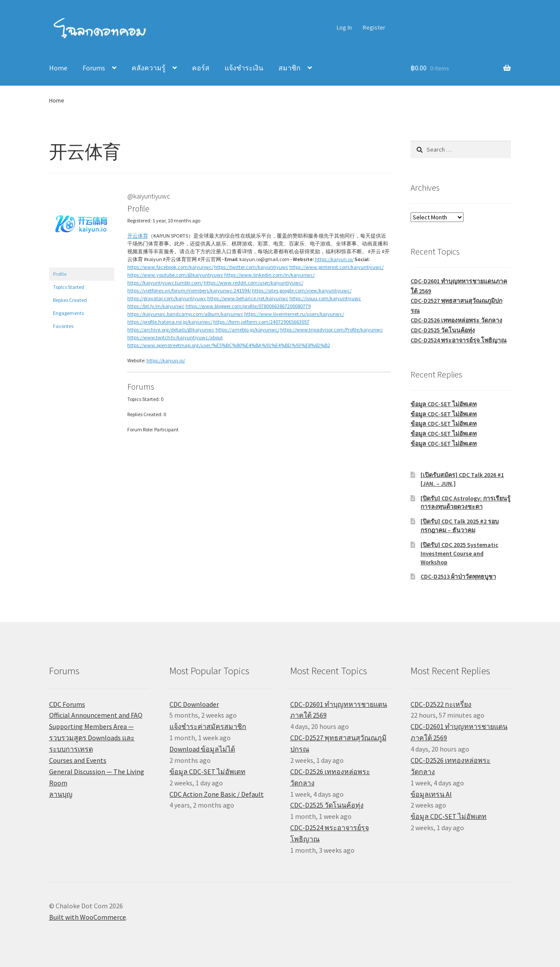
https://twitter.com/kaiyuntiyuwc (251, 267)
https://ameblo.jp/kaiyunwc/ (247, 330)
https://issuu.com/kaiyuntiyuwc (325, 298)
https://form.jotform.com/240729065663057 (261, 322)
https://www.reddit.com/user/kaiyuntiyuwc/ (253, 283)
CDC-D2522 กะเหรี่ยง (441, 704)
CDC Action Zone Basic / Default (217, 794)
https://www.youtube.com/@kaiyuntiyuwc (175, 275)
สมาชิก (290, 68)
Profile (60, 274)
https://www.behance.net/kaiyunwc (248, 298)
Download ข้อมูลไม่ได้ (202, 749)
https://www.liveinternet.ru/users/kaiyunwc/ (294, 314)
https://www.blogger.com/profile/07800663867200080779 (248, 306)
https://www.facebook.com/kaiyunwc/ (170, 267)
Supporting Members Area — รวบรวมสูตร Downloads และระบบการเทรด (92, 738)
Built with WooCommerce (88, 917)
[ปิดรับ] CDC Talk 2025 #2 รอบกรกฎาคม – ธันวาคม (460, 526)
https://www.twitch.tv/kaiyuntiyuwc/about (175, 337)
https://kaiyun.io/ (334, 259)
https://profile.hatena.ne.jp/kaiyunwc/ (170, 322)
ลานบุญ (61, 794)
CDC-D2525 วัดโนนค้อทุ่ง (443, 330)
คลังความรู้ (149, 68)
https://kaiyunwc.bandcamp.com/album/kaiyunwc (185, 314)
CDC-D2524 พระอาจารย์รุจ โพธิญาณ (459, 340)
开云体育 (138, 236)
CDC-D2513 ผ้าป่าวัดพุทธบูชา (458, 576)
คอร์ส (201, 68)
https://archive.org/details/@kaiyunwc (171, 330)
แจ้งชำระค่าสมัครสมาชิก (208, 726)
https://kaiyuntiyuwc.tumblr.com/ (165, 283)
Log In (344, 27)
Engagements (68, 313)
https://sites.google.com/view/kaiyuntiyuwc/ (302, 290)
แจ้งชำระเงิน (244, 68)
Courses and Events (78, 760)
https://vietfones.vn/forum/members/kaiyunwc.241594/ (189, 290)
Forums (94, 68)
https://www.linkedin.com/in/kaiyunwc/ (269, 275)
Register (374, 27)
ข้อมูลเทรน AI (431, 794)
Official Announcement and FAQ (96, 715)
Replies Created (70, 300)
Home (58, 68)
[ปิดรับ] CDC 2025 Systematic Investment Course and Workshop (459, 553)
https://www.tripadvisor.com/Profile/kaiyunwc (331, 330)
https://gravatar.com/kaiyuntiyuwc (167, 298)
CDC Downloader (194, 704)
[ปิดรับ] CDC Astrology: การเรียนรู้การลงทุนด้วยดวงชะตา (466, 503)
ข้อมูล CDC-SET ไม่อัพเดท (444, 404)
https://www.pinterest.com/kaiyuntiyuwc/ (336, 267)
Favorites (63, 326)
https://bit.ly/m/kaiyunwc (156, 306)
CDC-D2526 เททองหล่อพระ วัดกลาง (456, 320)
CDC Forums (67, 704)
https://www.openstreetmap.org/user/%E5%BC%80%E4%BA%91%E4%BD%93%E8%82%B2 (229, 345)
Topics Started (69, 287)
